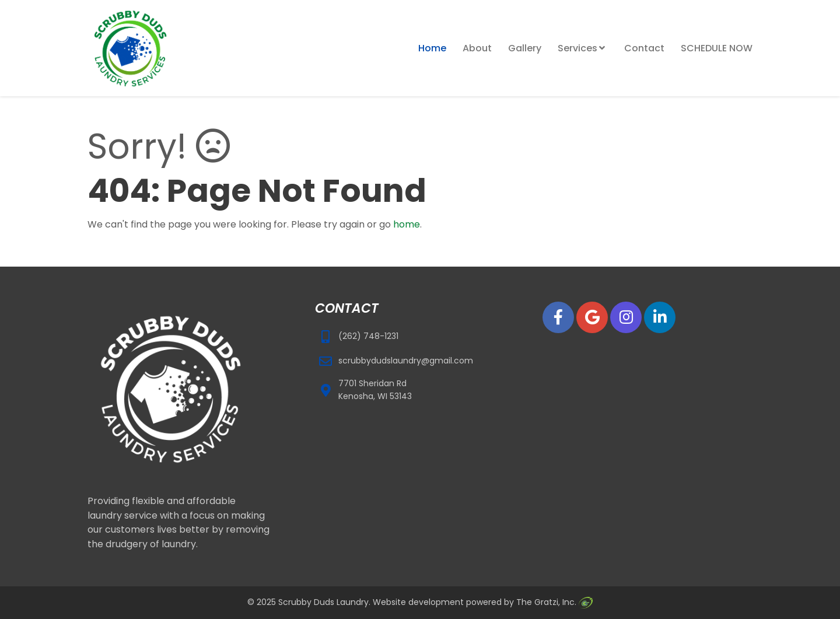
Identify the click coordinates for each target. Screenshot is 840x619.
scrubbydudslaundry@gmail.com (406, 361)
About (477, 48)
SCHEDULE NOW (717, 48)
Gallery (525, 48)
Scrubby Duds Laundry (323, 602)
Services (577, 48)
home (407, 224)
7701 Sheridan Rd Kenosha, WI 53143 (375, 389)
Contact (644, 48)
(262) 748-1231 (368, 336)
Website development (418, 602)
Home (432, 48)
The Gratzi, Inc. (554, 602)
